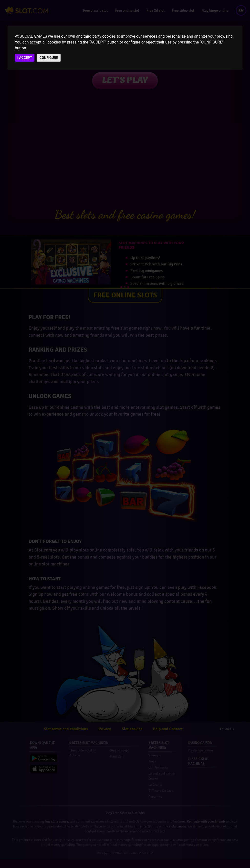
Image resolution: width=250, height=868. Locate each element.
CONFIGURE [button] (49, 58)
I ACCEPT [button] (25, 58)
